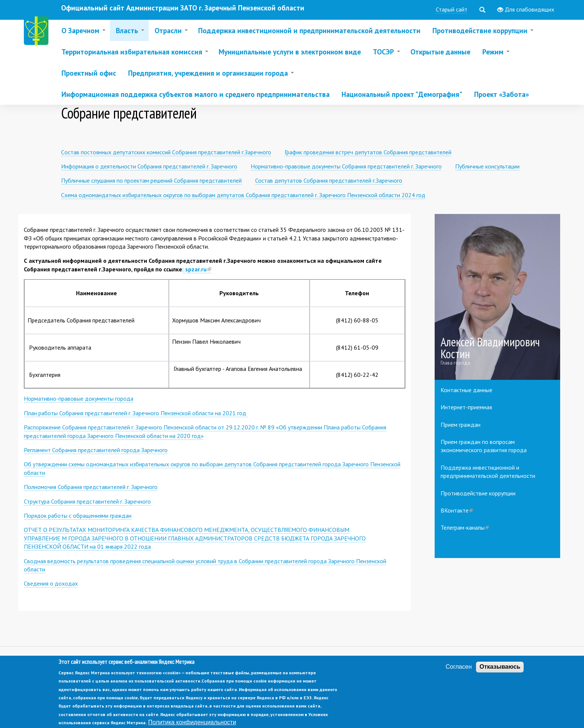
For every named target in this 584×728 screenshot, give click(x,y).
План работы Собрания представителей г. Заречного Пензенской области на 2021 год (136, 413)
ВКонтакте (457, 510)
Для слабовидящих (526, 10)
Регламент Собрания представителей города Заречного (96, 450)
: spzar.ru (197, 269)
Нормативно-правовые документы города (79, 398)
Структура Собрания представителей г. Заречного (87, 501)
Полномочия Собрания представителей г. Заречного (91, 487)
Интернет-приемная (466, 407)
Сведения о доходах (51, 583)
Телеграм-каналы (465, 527)
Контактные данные (466, 390)
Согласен (459, 674)
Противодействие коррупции (478, 493)
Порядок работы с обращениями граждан (78, 516)
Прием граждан (461, 425)
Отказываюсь (500, 674)
